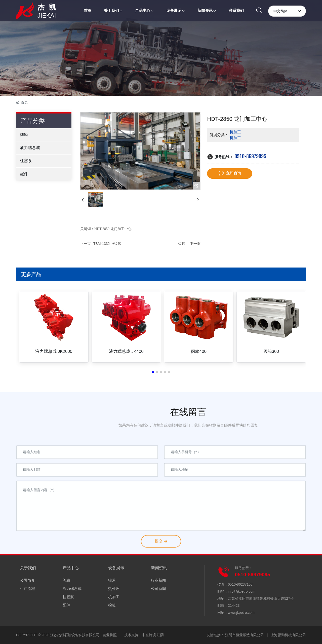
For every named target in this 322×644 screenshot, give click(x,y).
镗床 (182, 244)
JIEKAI (47, 15)
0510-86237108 (240, 584)
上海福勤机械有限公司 (288, 635)
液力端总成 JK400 (126, 351)
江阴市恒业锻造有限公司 (245, 635)
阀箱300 (271, 351)
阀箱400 (199, 351)
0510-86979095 (250, 156)
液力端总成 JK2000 (54, 351)
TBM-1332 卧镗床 (107, 244)
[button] (153, 372)
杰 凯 (47, 7)
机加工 (235, 132)
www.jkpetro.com (241, 613)
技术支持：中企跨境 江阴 (144, 635)
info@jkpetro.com (242, 591)
